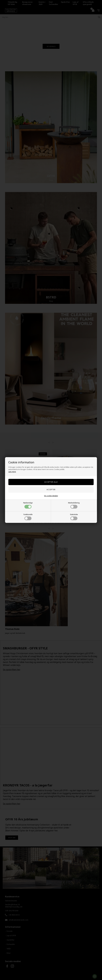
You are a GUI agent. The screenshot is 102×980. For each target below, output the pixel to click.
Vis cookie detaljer (51, 496)
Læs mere (12, 472)
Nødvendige (28, 505)
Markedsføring (74, 505)
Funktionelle (28, 517)
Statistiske (74, 517)
